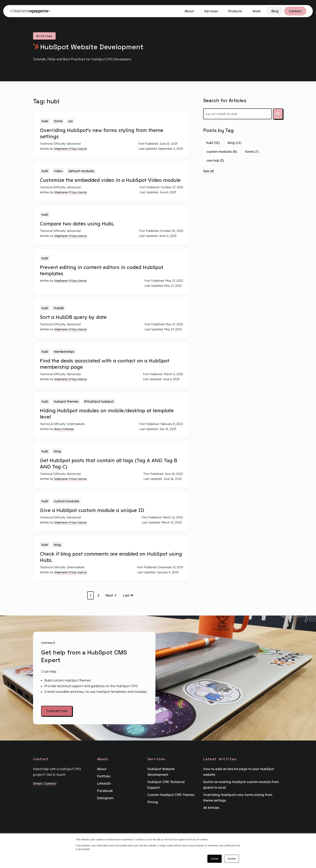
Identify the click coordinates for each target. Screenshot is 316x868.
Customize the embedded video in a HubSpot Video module (110, 180)
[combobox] (238, 114)
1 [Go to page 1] (90, 595)
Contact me (57, 711)
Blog (275, 11)
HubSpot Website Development (88, 47)
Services (211, 11)
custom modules (67, 501)
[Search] (278, 114)
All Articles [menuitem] (211, 808)
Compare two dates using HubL (77, 224)
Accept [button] (215, 859)
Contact (295, 11)
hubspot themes (66, 401)
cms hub (215, 160)
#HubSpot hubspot (99, 401)
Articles (44, 36)
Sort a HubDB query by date (73, 317)
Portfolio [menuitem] (104, 776)
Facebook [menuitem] (105, 791)
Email (37, 783)
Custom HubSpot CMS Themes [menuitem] (171, 795)
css (70, 121)
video (58, 171)
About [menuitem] (102, 769)
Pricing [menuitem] (153, 802)
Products (235, 11)
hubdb (59, 308)
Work (257, 11)
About (189, 11)
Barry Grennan (64, 429)
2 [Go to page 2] (98, 595)
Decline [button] (232, 859)
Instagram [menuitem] (105, 798)
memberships (64, 352)
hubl (45, 121)
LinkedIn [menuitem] (104, 783)
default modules (81, 171)
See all (208, 171)
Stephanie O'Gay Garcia (70, 149)
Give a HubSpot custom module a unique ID (92, 510)
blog (57, 451)
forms (58, 121)
